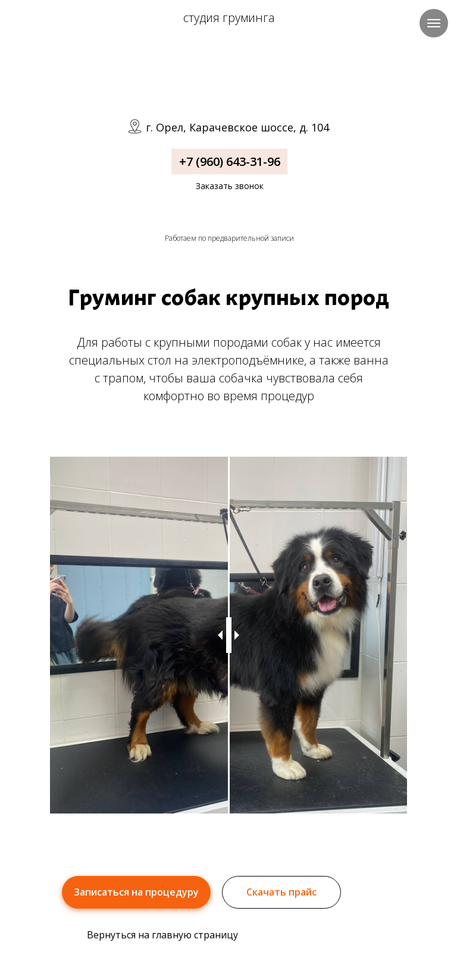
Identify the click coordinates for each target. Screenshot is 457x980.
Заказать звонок (230, 186)
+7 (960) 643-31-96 (230, 161)
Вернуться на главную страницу (162, 935)
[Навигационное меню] (434, 23)
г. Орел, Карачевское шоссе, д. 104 (237, 127)
